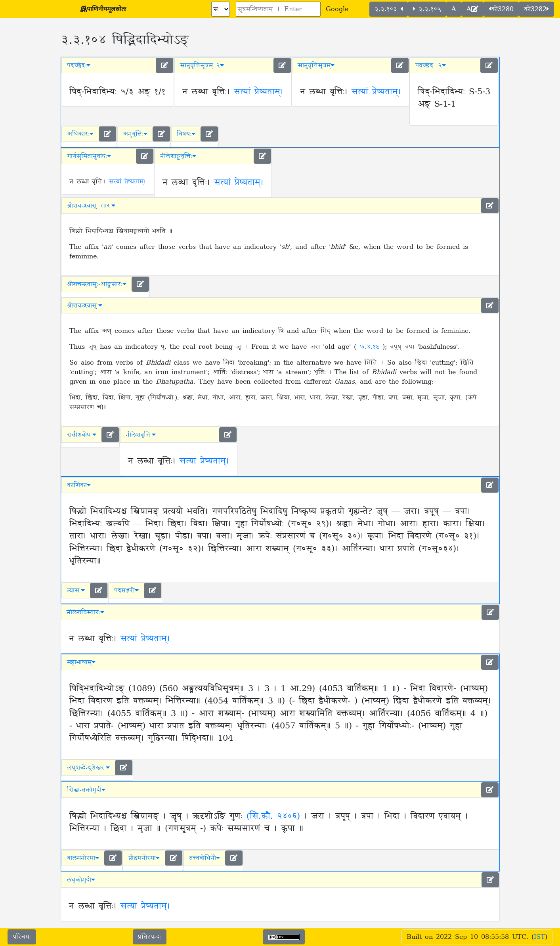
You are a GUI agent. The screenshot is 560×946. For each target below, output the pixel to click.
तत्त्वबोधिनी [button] (205, 858)
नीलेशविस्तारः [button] (85, 612)
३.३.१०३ (389, 9)
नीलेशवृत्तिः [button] (141, 435)
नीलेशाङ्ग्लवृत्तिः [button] (178, 156)
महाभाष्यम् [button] (81, 662)
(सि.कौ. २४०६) (273, 816)
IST (539, 937)
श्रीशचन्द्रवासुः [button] (85, 306)
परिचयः (22, 937)
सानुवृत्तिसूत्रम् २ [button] (202, 65)
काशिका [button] (79, 485)
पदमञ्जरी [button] (126, 591)
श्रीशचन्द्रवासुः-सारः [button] (91, 206)
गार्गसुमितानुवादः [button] (89, 156)
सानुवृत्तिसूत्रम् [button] (316, 65)
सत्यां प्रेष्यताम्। (259, 92)
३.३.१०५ (427, 9)
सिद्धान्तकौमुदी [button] (86, 790)
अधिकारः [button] (80, 134)
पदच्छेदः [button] (79, 65)
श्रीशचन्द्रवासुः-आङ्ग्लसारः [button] (97, 284)
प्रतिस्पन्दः (150, 937)
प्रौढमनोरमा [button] (144, 858)
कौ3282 (536, 9)
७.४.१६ (371, 347)
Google (337, 9)
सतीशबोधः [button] (82, 435)
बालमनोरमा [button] (83, 858)
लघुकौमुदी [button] (81, 880)
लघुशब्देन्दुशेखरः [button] (88, 768)
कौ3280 (501, 9)
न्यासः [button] (76, 591)
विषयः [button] (186, 134)
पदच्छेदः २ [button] (431, 65)
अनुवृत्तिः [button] (135, 134)
